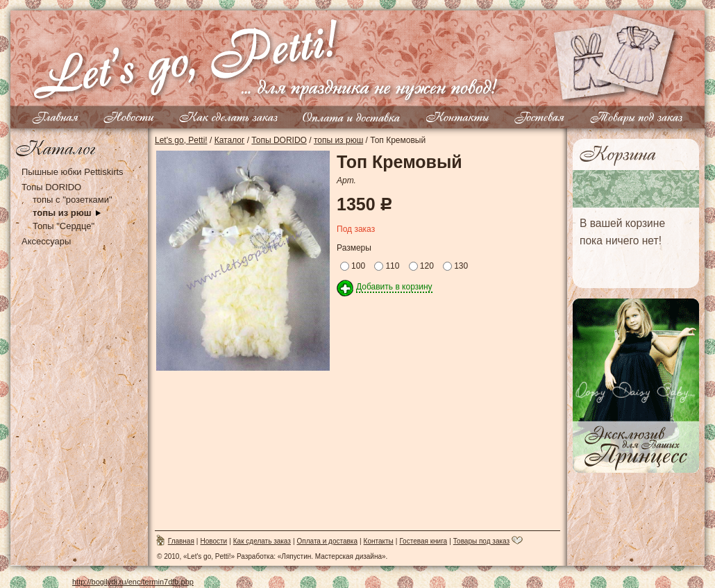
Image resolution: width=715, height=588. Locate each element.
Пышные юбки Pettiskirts (73, 172)
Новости (213, 541)
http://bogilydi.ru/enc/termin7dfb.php (133, 582)
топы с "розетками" (73, 200)
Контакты (379, 541)
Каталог (230, 140)
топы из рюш (62, 213)
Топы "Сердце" (64, 226)
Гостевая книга (423, 541)
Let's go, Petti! (181, 140)
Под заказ (356, 229)
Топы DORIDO (51, 187)
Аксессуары (46, 241)
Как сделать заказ (262, 541)
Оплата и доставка (327, 541)
